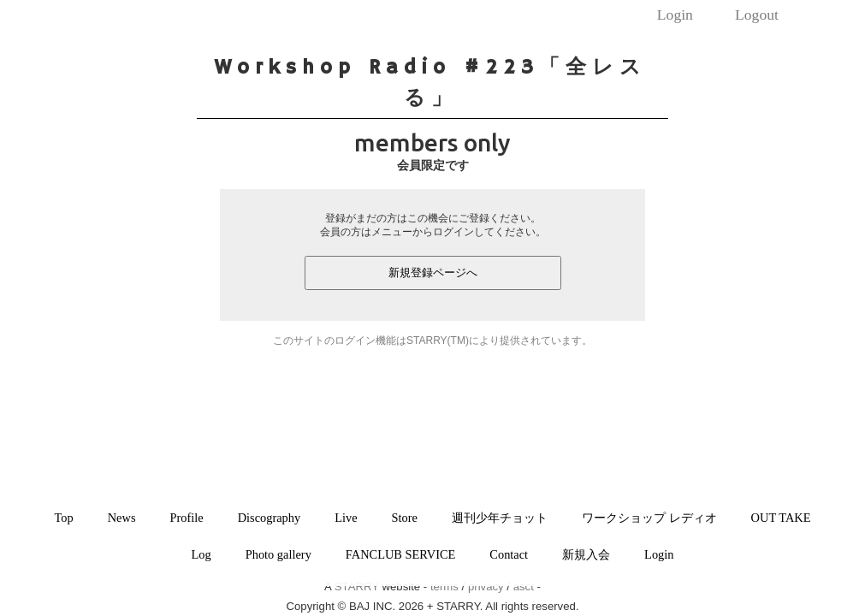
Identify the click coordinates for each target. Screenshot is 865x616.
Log (201, 554)
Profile (187, 518)
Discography (270, 518)
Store (405, 518)
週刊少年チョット (500, 518)
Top (64, 518)
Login (675, 15)
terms (444, 586)
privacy (486, 586)
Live (346, 518)
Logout (757, 15)
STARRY (357, 586)
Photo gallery (278, 554)
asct (524, 586)
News (122, 518)
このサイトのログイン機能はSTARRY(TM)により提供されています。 (432, 341)
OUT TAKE (781, 518)
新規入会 (586, 554)
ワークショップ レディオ (649, 518)
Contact (509, 554)
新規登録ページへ (433, 272)
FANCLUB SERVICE (401, 554)
